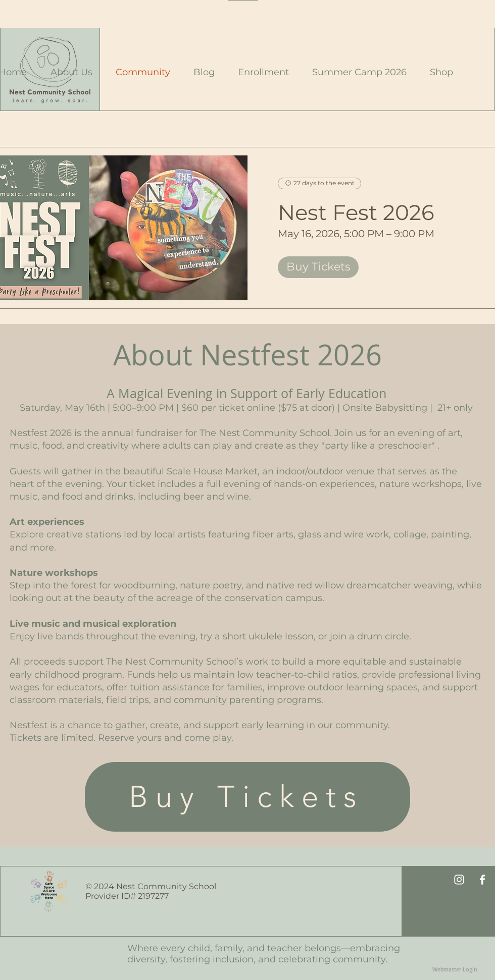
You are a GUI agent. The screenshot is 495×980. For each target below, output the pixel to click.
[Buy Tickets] (247, 797)
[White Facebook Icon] (482, 880)
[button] (67, 72)
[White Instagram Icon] (459, 880)
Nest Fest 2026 (356, 212)
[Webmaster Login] (455, 970)
